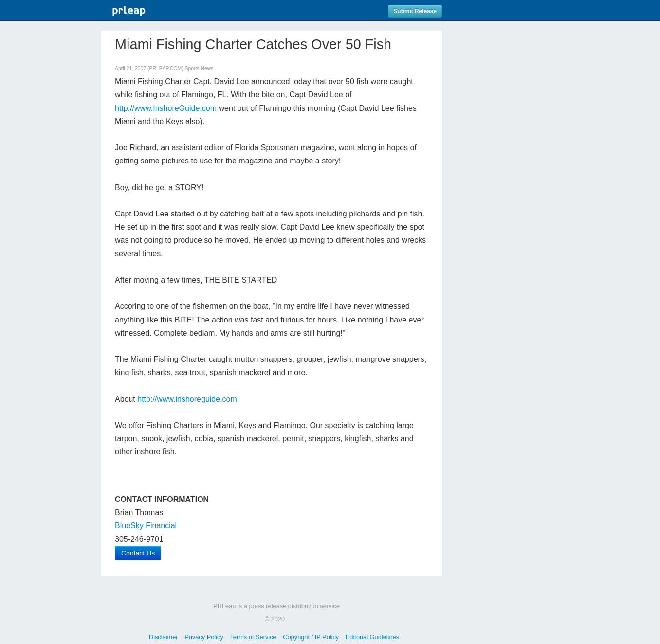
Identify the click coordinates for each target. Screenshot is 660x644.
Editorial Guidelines (372, 637)
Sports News (199, 68)
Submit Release (415, 11)
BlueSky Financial (146, 526)
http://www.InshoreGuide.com (166, 108)
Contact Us (138, 553)
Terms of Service (253, 637)
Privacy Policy (204, 637)
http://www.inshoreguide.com (187, 399)
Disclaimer (164, 637)
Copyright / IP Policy (311, 637)
